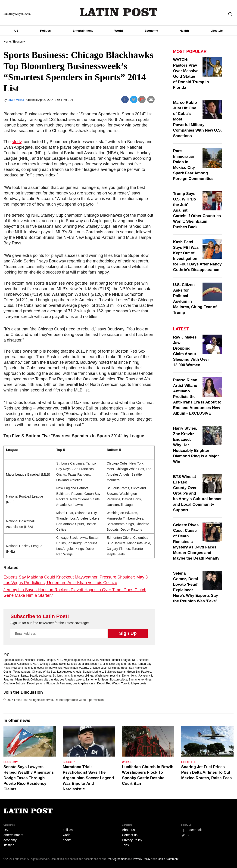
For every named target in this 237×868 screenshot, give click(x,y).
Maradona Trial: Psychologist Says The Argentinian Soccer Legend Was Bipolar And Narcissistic (88, 778)
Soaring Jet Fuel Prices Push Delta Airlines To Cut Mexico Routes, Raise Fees (206, 772)
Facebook (195, 830)
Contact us (130, 835)
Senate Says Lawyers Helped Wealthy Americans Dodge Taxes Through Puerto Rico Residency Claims (29, 778)
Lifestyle (217, 31)
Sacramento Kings (140, 680)
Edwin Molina (16, 100)
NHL (59, 660)
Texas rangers (22, 672)
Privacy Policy (132, 840)
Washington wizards (76, 668)
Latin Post (119, 12)
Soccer (69, 762)
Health (184, 31)
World (119, 31)
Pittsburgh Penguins (59, 683)
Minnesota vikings (82, 676)
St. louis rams (61, 676)
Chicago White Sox (44, 672)
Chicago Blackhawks (53, 664)
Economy (151, 31)
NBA (36, 664)
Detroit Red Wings (108, 683)
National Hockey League (40, 660)
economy (10, 840)
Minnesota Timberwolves (47, 668)
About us (128, 830)
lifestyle (9, 845)
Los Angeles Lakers (72, 680)
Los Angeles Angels (69, 672)
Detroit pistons (36, 683)
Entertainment (83, 31)
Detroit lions (129, 676)
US (16, 31)
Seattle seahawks (41, 676)
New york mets (20, 668)
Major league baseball (77, 660)
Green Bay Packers (139, 672)
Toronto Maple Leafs (134, 683)
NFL (135, 660)
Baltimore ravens (115, 672)
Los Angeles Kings (84, 683)
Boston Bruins (99, 664)
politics (68, 830)
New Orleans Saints (16, 676)
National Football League (115, 660)
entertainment (13, 835)
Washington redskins (108, 676)
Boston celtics (118, 680)
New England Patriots (123, 664)
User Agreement (117, 859)
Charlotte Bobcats (14, 683)
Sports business (13, 660)
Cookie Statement (167, 859)
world (67, 835)
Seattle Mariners (93, 672)
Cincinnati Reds (118, 668)
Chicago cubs (98, 668)
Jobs (125, 845)
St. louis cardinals (78, 664)
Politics (45, 31)
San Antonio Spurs (97, 680)
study (17, 142)
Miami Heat (22, 680)
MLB (95, 660)
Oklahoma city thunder (44, 680)
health (67, 840)
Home (7, 42)
